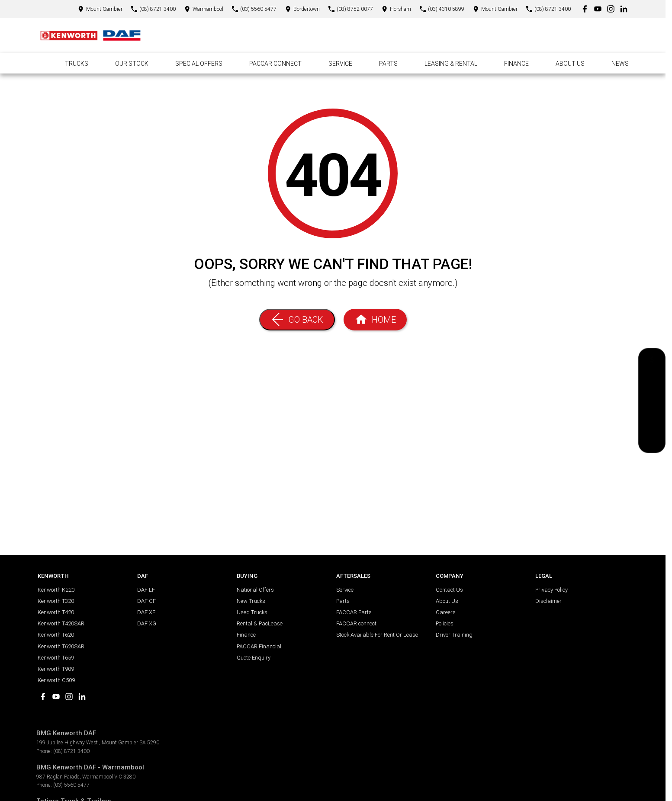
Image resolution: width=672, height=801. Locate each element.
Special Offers (199, 64)
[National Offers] (652, 401)
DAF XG (147, 623)
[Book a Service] (652, 381)
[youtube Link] (598, 9)
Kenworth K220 (56, 590)
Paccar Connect (275, 64)
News (620, 64)
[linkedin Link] (624, 9)
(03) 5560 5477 (71, 785)
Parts (388, 64)
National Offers (255, 590)
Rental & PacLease (260, 623)
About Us (570, 64)
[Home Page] (90, 35)
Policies (445, 623)
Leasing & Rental (451, 64)
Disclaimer (548, 601)
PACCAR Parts (354, 612)
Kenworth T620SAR (61, 646)
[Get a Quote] (652, 362)
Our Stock (132, 64)
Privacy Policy (551, 590)
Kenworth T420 (56, 612)
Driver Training (454, 635)
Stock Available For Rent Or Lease (377, 635)
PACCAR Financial (259, 646)
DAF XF (146, 612)
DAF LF (146, 590)
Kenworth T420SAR (61, 623)
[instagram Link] (611, 9)
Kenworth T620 (56, 635)
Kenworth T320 (56, 601)
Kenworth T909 (56, 669)
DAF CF (146, 601)
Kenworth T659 (56, 658)
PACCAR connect (356, 623)
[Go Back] (297, 320)
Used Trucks (252, 612)
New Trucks (251, 601)
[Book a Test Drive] (652, 420)
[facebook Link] (585, 9)
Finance (516, 64)
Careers (446, 612)
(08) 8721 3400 (71, 751)
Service (340, 64)
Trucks (77, 64)
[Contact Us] (100, 9)
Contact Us (449, 590)
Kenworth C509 (56, 680)
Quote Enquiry (254, 658)
